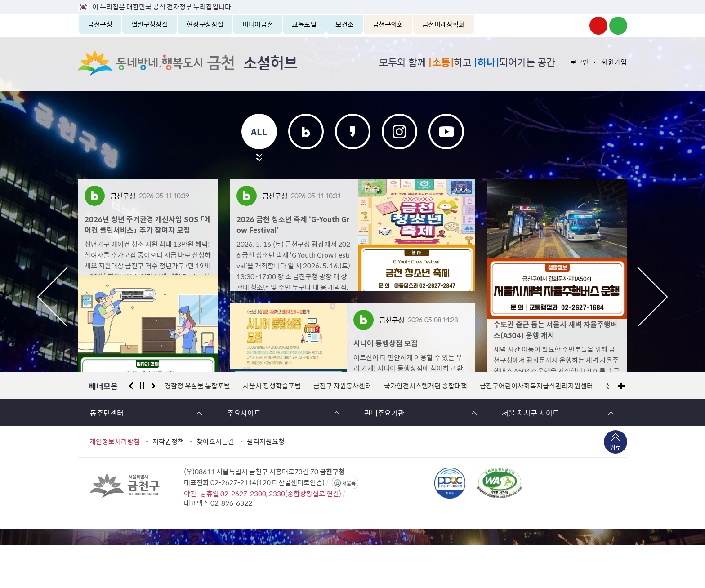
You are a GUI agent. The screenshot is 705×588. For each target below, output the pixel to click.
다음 (653, 297)
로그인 (580, 62)
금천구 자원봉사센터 (342, 429)
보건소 (345, 24)
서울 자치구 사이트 (531, 456)
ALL (259, 131)
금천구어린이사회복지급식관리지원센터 (536, 429)
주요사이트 (244, 456)
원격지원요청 (266, 485)
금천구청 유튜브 (598, 26)
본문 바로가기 (352, 0)
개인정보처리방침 (115, 485)
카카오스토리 (353, 131)
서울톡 (349, 526)
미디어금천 (258, 24)
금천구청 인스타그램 (579, 26)
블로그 (306, 131)
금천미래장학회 (444, 24)
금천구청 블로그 (618, 26)
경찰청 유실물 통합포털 (197, 429)
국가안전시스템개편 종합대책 (426, 429)
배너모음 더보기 (621, 429)
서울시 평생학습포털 (272, 429)
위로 (616, 491)
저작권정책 (168, 485)
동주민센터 (107, 456)
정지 (142, 429)
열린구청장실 (150, 24)
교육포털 (304, 24)
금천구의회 (388, 24)
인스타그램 (399, 131)
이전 (52, 297)
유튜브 (446, 131)
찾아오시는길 (215, 485)
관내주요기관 (384, 456)
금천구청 (100, 24)
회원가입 (614, 62)
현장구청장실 (205, 24)
